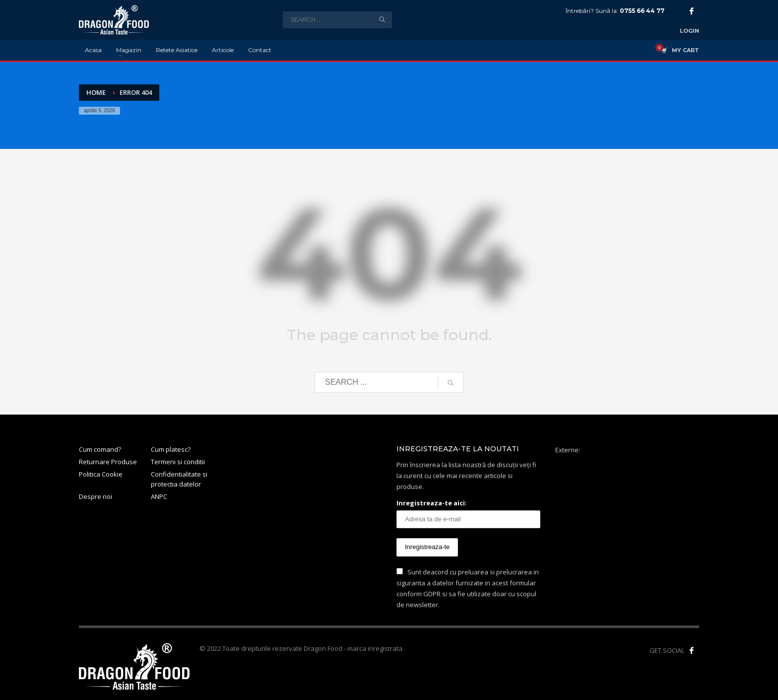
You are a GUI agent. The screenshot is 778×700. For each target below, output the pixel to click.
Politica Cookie (101, 474)
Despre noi (96, 496)
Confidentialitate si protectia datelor (179, 479)
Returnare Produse (108, 462)
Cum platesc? (171, 449)
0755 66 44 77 (642, 11)
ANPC (159, 496)
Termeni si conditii (178, 462)
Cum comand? (100, 449)
